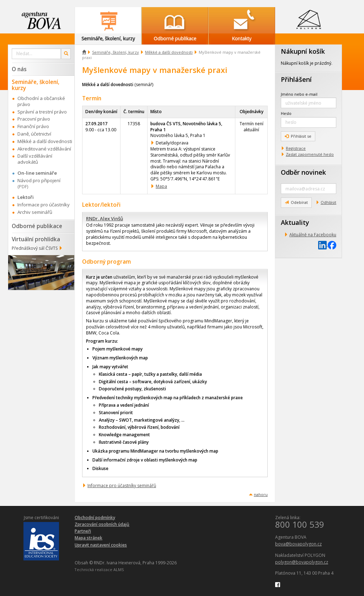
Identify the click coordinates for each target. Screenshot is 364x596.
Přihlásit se (298, 136)
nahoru (261, 494)
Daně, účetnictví (34, 134)
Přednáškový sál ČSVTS (35, 248)
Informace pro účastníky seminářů (122, 486)
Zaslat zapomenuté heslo (310, 154)
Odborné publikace (37, 226)
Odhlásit (328, 202)
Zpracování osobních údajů (102, 524)
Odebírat (296, 202)
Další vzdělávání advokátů (35, 159)
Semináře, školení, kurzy (116, 52)
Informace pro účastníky (44, 205)
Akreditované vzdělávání (44, 149)
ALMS (119, 569)
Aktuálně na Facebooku (313, 235)
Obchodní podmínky (95, 518)
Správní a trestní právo (42, 112)
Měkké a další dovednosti (169, 52)
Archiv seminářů (35, 212)
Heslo (286, 113)
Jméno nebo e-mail (299, 94)
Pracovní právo (34, 119)
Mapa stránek (89, 538)
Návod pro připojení (39, 180)
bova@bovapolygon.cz (298, 544)
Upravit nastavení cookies (101, 545)
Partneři (83, 531)
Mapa (161, 186)
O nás (19, 69)
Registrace (296, 148)
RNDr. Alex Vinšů (105, 218)
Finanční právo (33, 126)
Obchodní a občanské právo (41, 101)
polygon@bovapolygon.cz (302, 562)
